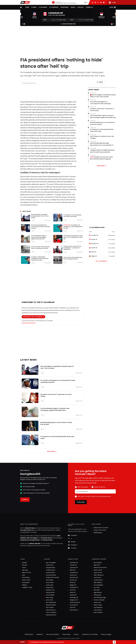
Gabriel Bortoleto (51, 615)
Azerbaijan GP (74, 598)
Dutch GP (73, 590)
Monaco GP (73, 575)
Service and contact (100, 530)
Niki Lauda (97, 590)
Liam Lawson (50, 607)
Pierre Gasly (50, 598)
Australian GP (74, 563)
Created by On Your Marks (90, 634)
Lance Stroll (50, 600)
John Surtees (98, 610)
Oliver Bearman (51, 610)
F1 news (34, 7)
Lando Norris (24, 540)
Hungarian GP (74, 587)
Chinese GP (73, 565)
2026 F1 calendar (35, 544)
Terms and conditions (52, 634)
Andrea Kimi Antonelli (52, 578)
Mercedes (25, 570)
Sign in (25, 500)
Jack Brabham (98, 607)
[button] (34, 16)
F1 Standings (54, 7)
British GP (73, 583)
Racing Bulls (26, 583)
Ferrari (24, 568)
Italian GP (73, 592)
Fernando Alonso (47, 538)
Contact (76, 634)
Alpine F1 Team (27, 573)
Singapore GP (74, 600)
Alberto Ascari (98, 570)
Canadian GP (74, 573)
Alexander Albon (51, 605)
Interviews (65, 7)
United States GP (75, 602)
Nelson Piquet (98, 605)
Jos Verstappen (98, 585)
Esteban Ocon (50, 590)
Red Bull (24, 563)
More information (68, 24)
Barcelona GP (74, 578)
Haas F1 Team (26, 580)
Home (27, 7)
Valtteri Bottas (50, 592)
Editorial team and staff (101, 528)
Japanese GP (74, 568)
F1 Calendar (43, 7)
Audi (23, 575)
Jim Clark (97, 587)
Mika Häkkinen (98, 583)
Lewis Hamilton (51, 573)
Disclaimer (40, 634)
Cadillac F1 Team (27, 587)
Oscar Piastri (50, 583)
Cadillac (69, 102)
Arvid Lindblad (50, 595)
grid (32, 135)
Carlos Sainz (50, 585)
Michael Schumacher (100, 568)
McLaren (25, 565)
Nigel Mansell (98, 592)
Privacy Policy (66, 634)
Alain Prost (97, 565)
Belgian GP (73, 585)
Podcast (81, 7)
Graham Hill (97, 602)
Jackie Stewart (98, 580)
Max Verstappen (32, 538)
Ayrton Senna (98, 573)
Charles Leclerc (47, 540)
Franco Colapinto (51, 612)
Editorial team (29, 634)
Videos (73, 7)
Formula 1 (52, 115)
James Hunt (97, 578)
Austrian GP (73, 580)
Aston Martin (26, 578)
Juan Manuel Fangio (100, 598)
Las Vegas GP (74, 605)
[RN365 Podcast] (64, 2)
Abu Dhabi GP (74, 610)
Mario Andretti (98, 612)
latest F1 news (30, 528)
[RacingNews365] (68, 628)
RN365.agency (98, 533)
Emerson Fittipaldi (99, 600)
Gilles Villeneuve (99, 575)
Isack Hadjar (50, 580)
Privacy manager (106, 634)
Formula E (89, 7)
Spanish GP (73, 595)
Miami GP (73, 570)
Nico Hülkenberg (51, 602)
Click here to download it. (29, 323)
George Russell (34, 540)
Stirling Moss (97, 595)
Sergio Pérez (50, 587)
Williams (25, 585)
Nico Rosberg (98, 563)
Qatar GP (73, 607)
